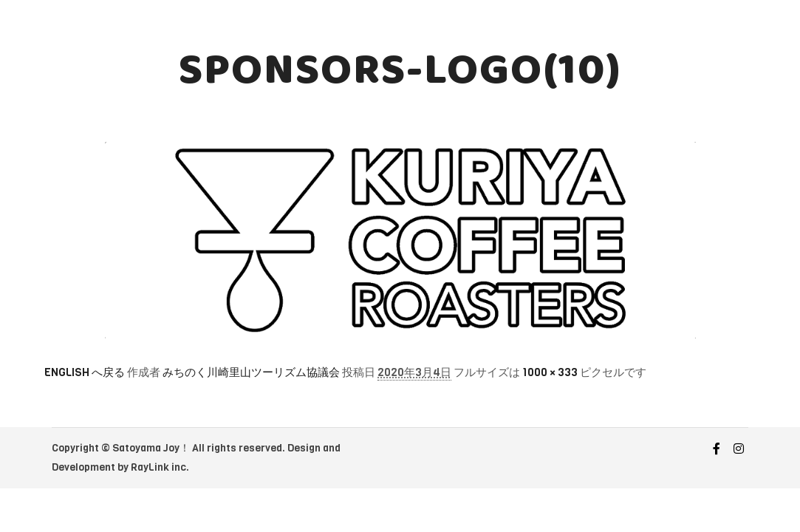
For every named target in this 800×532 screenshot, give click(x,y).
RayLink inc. (160, 467)
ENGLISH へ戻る (85, 372)
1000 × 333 (550, 372)
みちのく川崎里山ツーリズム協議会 (251, 372)
